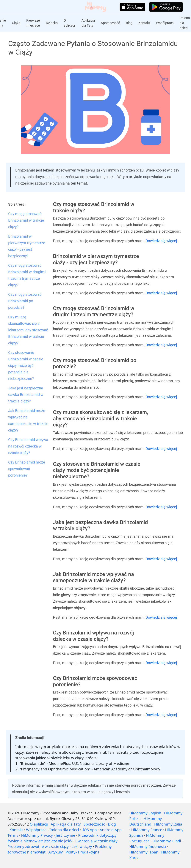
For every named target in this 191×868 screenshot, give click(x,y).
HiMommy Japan (144, 852)
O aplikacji (70, 23)
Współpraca (165, 23)
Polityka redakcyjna (83, 852)
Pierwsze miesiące (33, 23)
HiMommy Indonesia (148, 846)
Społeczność (110, 23)
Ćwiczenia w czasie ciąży (96, 841)
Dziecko (52, 23)
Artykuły (55, 852)
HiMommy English (145, 813)
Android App (111, 830)
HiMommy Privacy (37, 835)
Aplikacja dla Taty (88, 23)
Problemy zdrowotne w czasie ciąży (38, 846)
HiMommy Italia (168, 824)
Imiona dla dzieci (185, 23)
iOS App (90, 830)
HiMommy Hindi (167, 841)
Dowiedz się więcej (161, 241)
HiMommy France (147, 830)
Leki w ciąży (82, 846)
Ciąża (16, 23)
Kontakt (144, 23)
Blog (129, 23)
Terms (13, 835)
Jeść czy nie (65, 835)
